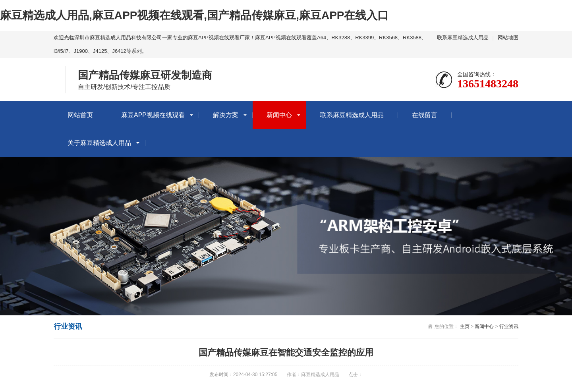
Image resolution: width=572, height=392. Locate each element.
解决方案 (226, 115)
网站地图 (508, 38)
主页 (465, 326)
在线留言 (425, 115)
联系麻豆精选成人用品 (463, 38)
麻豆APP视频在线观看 (153, 115)
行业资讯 (509, 326)
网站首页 (80, 115)
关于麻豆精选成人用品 (99, 143)
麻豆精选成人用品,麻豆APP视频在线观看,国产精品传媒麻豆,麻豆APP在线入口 (194, 15)
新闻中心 (279, 115)
